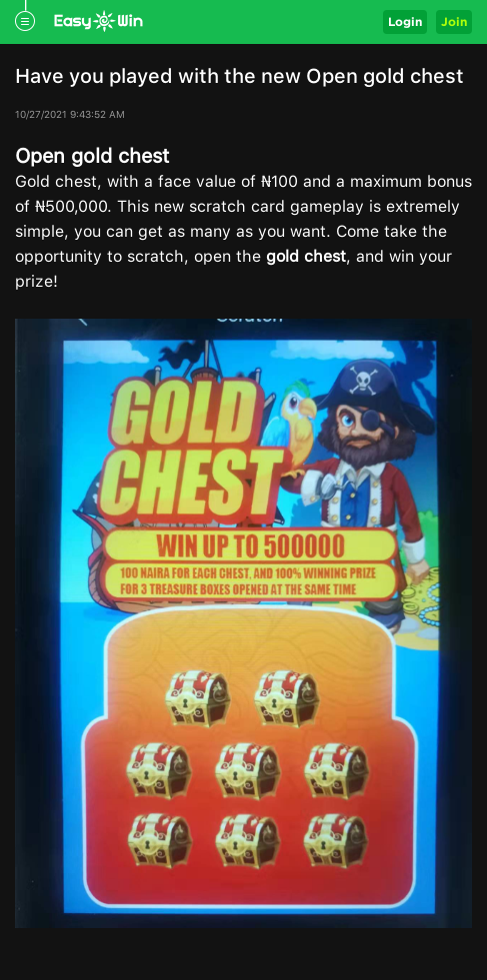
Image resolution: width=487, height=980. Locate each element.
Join (454, 21)
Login (405, 21)
